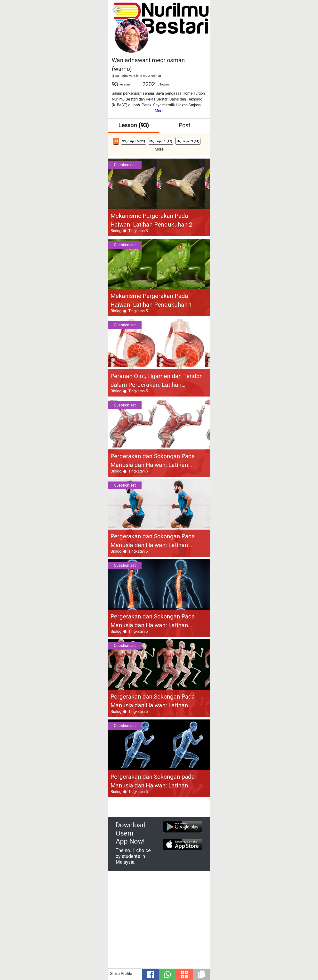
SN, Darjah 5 (134, 141)
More (159, 111)
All (116, 141)
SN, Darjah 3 (188, 141)
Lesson (134, 125)
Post (184, 125)
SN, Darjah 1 (161, 141)
